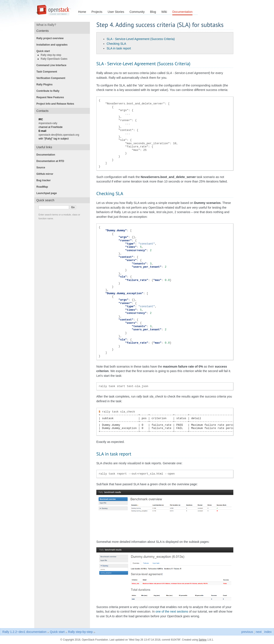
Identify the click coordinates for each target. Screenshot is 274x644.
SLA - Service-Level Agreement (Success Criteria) (141, 39)
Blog (153, 12)
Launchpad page (48, 193)
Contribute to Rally (49, 91)
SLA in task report (119, 48)
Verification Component (52, 78)
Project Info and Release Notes (57, 104)
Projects (97, 12)
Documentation (182, 12)
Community (137, 12)
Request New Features (51, 97)
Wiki (164, 12)
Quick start (44, 51)
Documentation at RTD (51, 161)
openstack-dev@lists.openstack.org (60, 135)
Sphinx (203, 640)
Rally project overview (51, 38)
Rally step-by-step (52, 55)
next (259, 632)
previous (247, 632)
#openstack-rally (49, 123)
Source (42, 168)
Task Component (48, 72)
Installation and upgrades (53, 45)
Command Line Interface (53, 65)
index (268, 632)
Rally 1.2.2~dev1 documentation (24, 632)
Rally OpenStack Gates (55, 59)
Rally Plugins (46, 85)
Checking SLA (116, 44)
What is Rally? (48, 25)
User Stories (116, 12)
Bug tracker (45, 180)
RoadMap (43, 187)
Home (82, 12)
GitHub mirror (46, 174)
